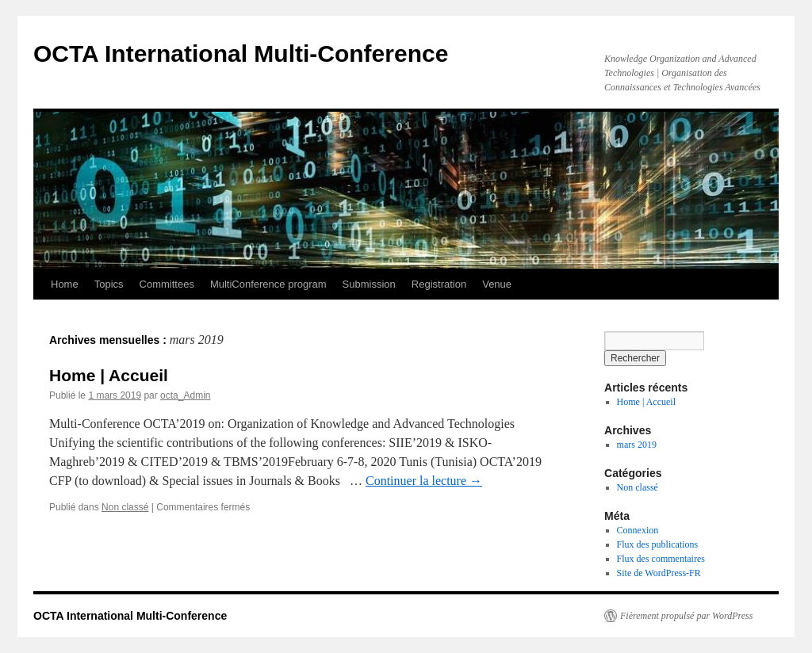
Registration (439, 284)
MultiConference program (268, 284)
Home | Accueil (109, 375)
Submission (369, 284)
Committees (167, 284)
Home (65, 284)
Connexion (638, 530)
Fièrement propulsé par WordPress (686, 616)
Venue (497, 284)
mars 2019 (637, 445)
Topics (109, 284)
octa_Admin (185, 395)
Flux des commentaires (661, 559)
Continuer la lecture (424, 481)
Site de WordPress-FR (659, 573)
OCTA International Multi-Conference (241, 53)
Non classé (125, 507)
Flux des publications (658, 544)
